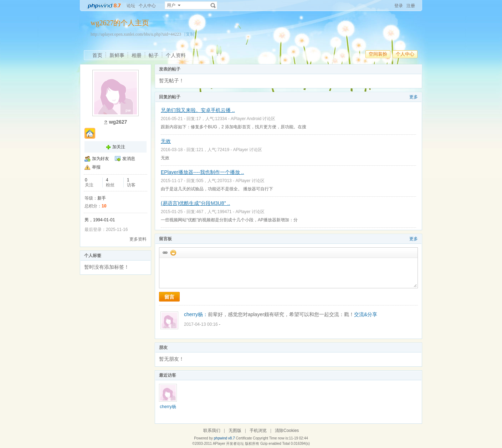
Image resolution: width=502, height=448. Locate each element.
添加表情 (173, 252)
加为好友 (101, 159)
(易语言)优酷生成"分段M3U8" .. (195, 203)
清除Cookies (287, 431)
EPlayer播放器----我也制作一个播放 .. (202, 172)
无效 (166, 141)
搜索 (213, 5)
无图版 (235, 431)
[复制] (190, 34)
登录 (399, 6)
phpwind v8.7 (224, 438)
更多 (414, 97)
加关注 (119, 147)
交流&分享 (366, 314)
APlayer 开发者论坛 (229, 444)
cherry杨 (168, 407)
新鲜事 (117, 55)
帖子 (154, 55)
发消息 (129, 159)
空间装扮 (378, 54)
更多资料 (138, 239)
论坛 (131, 6)
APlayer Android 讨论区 (253, 119)
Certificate (244, 438)
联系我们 (212, 431)
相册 (137, 55)
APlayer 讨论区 (248, 150)
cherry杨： (196, 314)
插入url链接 (165, 252)
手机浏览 (258, 431)
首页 (97, 55)
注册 (411, 6)
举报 (96, 167)
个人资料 (176, 55)
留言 (169, 297)
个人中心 (147, 6)
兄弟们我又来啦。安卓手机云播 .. (198, 110)
